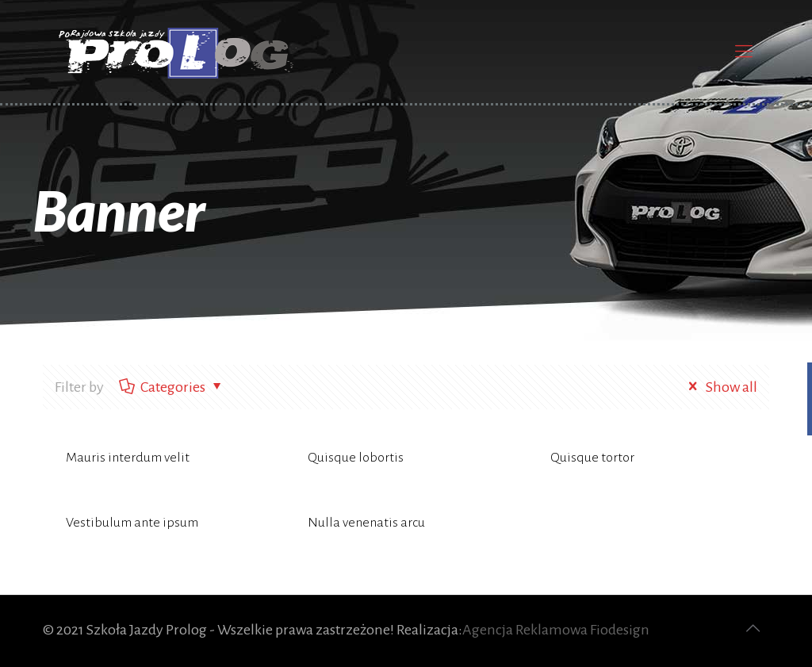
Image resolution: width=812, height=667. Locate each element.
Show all (719, 387)
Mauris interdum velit (128, 458)
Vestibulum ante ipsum (132, 523)
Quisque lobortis (356, 458)
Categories (172, 387)
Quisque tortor (592, 458)
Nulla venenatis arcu (366, 523)
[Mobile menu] (744, 52)
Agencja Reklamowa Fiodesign (556, 630)
